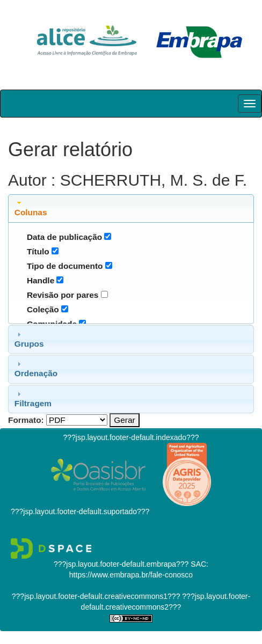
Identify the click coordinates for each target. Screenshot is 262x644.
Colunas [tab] (31, 208)
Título (38, 251)
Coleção (43, 309)
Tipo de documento (65, 266)
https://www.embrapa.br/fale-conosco (131, 575)
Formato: (26, 420)
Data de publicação (64, 237)
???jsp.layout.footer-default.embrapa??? (121, 564)
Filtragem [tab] (33, 399)
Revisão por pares (63, 295)
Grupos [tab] (29, 339)
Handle (41, 280)
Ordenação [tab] (36, 369)
